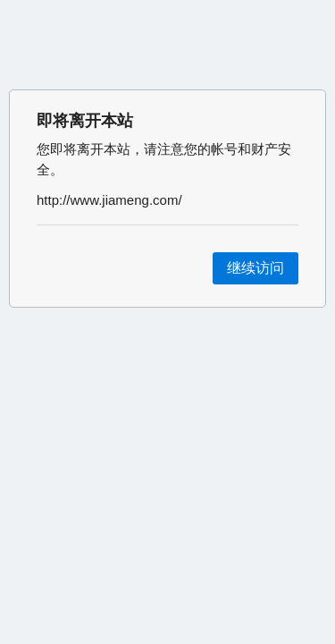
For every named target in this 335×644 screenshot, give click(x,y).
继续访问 (255, 268)
